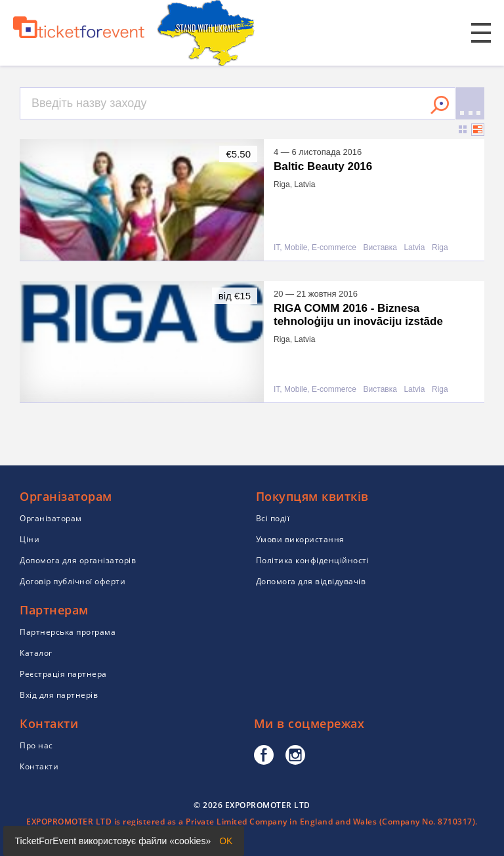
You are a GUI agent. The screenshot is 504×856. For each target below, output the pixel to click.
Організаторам (51, 518)
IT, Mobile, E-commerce (315, 248)
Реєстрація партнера (63, 674)
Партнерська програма (68, 632)
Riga (440, 248)
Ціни (30, 539)
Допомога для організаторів (78, 560)
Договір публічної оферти (73, 581)
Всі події (273, 518)
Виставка (380, 248)
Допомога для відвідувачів (311, 581)
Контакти (39, 766)
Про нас (36, 745)
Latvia (414, 248)
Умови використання (300, 539)
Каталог (36, 653)
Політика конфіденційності (313, 560)
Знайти (440, 105)
